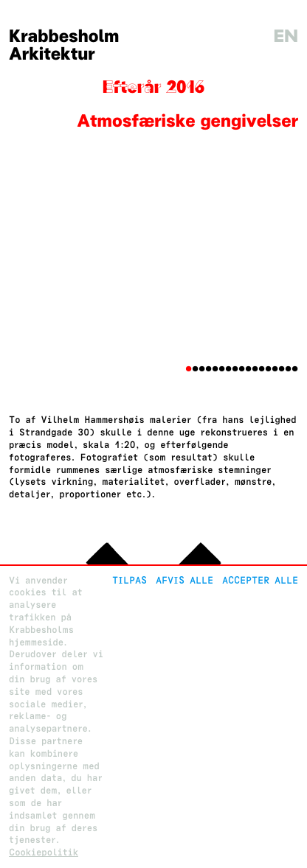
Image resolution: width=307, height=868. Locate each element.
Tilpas (130, 580)
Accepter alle (260, 580)
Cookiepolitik (44, 852)
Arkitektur (52, 54)
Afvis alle (184, 580)
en (286, 36)
